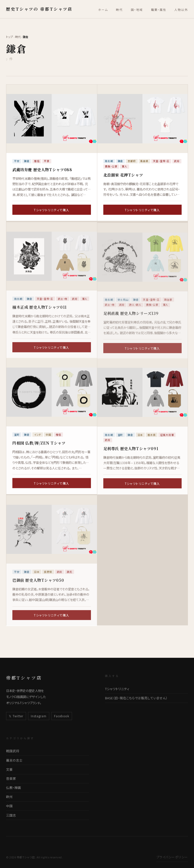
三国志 (11, 815)
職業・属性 (159, 10)
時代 (119, 10)
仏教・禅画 (14, 788)
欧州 (9, 797)
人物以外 (181, 10)
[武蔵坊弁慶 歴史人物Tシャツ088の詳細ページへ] (52, 119)
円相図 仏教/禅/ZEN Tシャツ (39, 444)
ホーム (103, 10)
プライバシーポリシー (172, 857)
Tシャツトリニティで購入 (52, 210)
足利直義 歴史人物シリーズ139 (131, 317)
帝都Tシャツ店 (24, 678)
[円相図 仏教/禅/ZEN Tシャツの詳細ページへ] (52, 393)
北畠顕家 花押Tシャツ (123, 175)
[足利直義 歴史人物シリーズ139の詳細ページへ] (143, 261)
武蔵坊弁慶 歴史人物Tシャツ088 (42, 170)
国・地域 (137, 10)
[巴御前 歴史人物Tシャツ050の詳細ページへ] (52, 533)
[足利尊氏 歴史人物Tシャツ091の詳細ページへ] (143, 395)
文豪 (9, 769)
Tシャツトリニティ (117, 689)
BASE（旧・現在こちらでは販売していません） (136, 698)
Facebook (62, 716)
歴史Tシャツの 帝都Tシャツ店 (39, 9)
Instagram (39, 716)
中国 (9, 806)
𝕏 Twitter (16, 716)
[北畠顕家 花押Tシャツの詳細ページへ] (143, 119)
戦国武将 (13, 751)
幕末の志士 (14, 760)
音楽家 (11, 778)
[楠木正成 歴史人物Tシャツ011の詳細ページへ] (52, 260)
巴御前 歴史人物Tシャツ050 (38, 584)
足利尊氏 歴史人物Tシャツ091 (131, 451)
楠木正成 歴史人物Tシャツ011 (40, 311)
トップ (9, 37)
